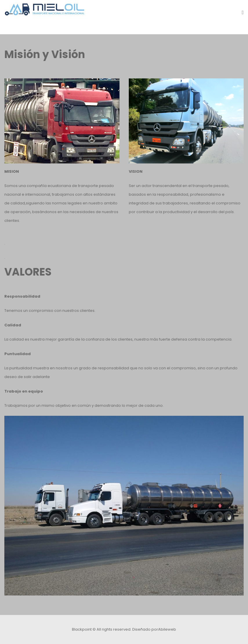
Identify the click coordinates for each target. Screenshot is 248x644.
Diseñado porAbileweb (154, 629)
